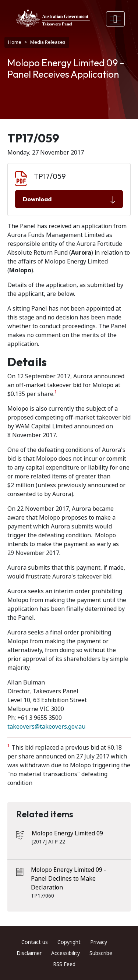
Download (69, 199)
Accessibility (66, 953)
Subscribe (101, 953)
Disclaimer (29, 953)
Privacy (99, 942)
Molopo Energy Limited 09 (67, 833)
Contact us (35, 942)
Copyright (69, 942)
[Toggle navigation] (116, 19)
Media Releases (48, 42)
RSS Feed (64, 964)
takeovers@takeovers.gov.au (46, 727)
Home (15, 42)
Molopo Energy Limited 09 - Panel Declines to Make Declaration (68, 879)
